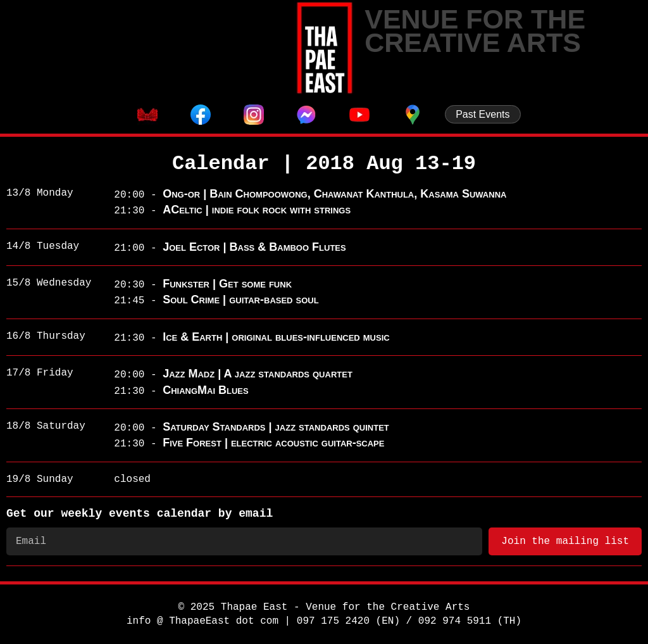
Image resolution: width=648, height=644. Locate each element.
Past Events (483, 114)
